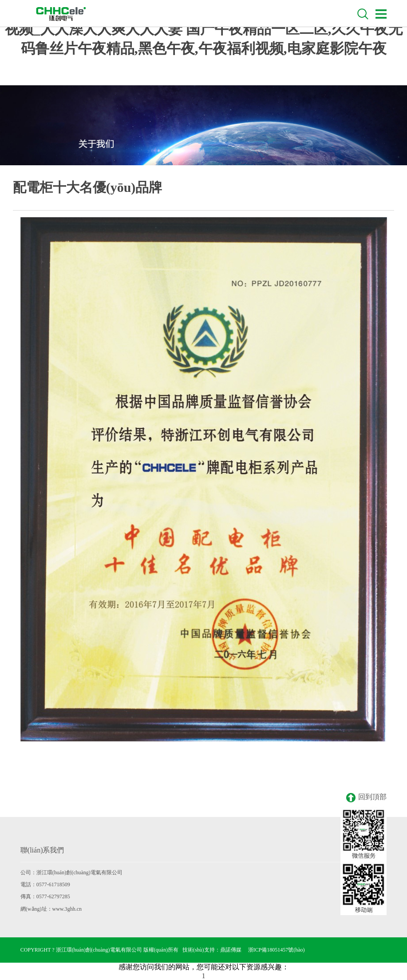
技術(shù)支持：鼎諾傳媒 (212, 950)
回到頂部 (366, 798)
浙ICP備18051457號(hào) (277, 950)
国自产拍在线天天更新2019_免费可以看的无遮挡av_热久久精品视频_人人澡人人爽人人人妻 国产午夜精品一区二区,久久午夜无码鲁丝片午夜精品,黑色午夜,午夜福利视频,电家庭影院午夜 (204, 29)
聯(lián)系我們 (42, 850)
